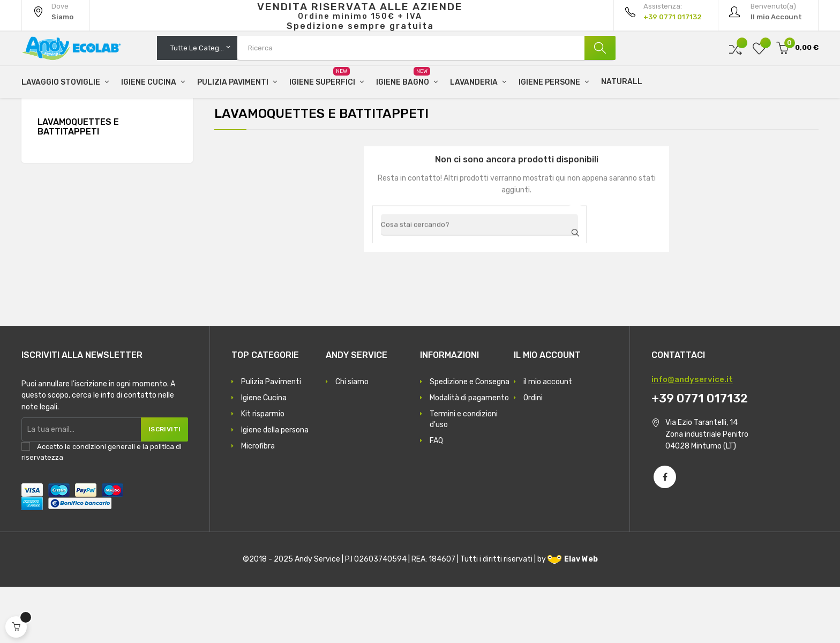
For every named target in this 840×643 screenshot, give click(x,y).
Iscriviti (161, 485)
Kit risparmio (263, 470)
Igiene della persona (275, 486)
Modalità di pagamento (469, 454)
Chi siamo (352, 438)
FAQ (436, 497)
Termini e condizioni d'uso (464, 476)
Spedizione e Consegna (470, 438)
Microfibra (258, 502)
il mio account (548, 438)
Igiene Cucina (264, 454)
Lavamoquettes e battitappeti (78, 184)
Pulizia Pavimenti (271, 438)
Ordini (533, 454)
